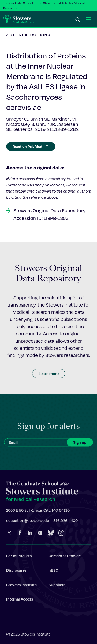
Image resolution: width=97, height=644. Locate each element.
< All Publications (28, 35)
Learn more (49, 373)
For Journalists (19, 557)
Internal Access (20, 600)
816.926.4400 (65, 521)
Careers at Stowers (65, 557)
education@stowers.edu (28, 521)
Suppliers (57, 586)
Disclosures (16, 571)
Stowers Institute (21, 586)
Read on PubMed (31, 146)
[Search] (78, 20)
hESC (53, 571)
